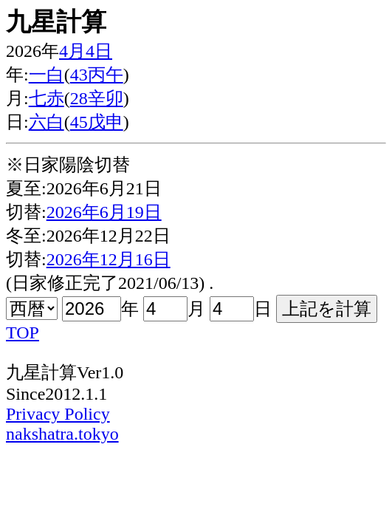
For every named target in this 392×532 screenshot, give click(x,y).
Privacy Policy (58, 414)
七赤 (47, 98)
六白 (47, 122)
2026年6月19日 (104, 212)
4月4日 (86, 51)
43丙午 (97, 75)
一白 (47, 75)
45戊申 (97, 122)
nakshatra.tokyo (62, 434)
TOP (23, 332)
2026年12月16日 (109, 259)
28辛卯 (97, 98)
